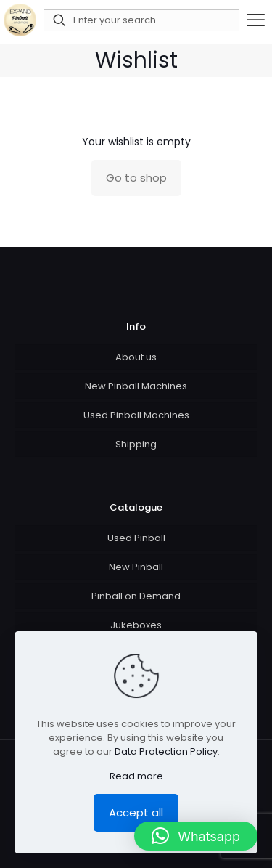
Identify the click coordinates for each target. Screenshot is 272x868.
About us (136, 357)
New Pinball (136, 567)
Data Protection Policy (166, 751)
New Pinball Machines (136, 386)
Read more (136, 776)
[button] (196, 836)
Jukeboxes (136, 625)
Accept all (136, 812)
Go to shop (136, 178)
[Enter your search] (141, 20)
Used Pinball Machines (136, 415)
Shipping (136, 444)
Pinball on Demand (136, 596)
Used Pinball (136, 538)
